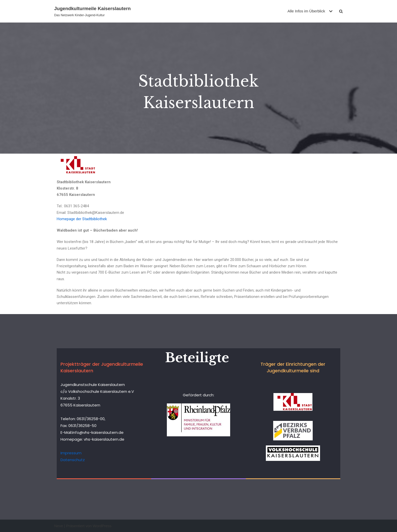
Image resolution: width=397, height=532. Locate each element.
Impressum (71, 453)
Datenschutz (73, 460)
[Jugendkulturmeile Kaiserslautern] (92, 11)
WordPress (102, 526)
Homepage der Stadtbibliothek (82, 219)
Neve (59, 526)
